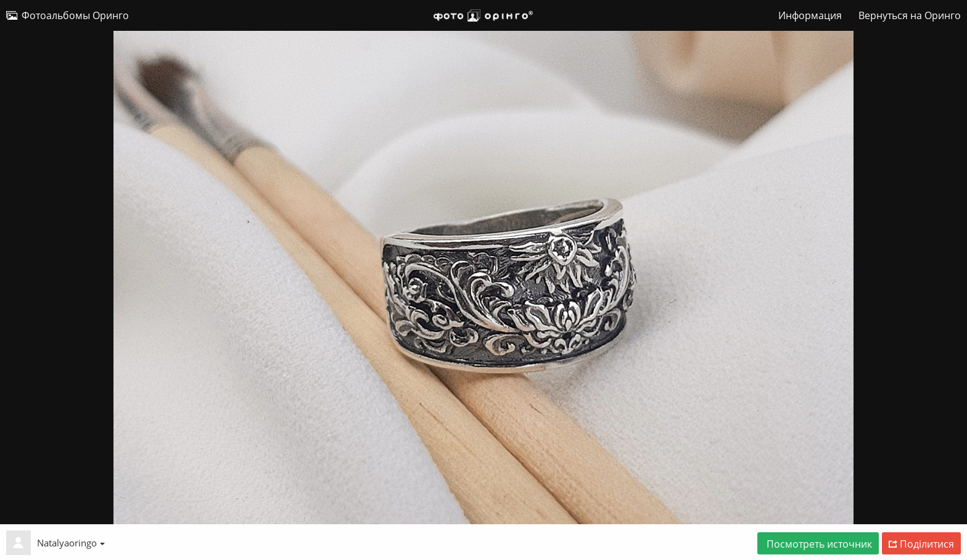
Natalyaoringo (71, 543)
